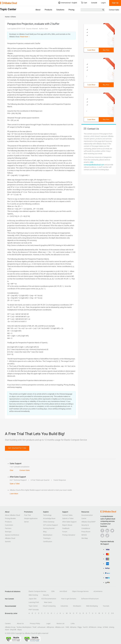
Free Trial (27, 515)
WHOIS (84, 535)
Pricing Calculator (69, 535)
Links (73, 624)
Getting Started (49, 528)
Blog (45, 532)
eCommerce (98, 591)
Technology (47, 515)
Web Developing (92, 606)
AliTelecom (93, 627)
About (38, 10)
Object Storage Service (80, 591)
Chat (11, 470)
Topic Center (33, 606)
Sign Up (115, 3)
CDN (53, 591)
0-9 (112, 613)
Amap (100, 627)
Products (48, 10)
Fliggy (80, 627)
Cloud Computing (49, 606)
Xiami (7, 630)
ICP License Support (51, 525)
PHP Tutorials (34, 610)
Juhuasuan (41, 627)
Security (46, 595)
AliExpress (50, 627)
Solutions (60, 10)
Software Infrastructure (90, 599)
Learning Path (34, 602)
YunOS (85, 627)
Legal (48, 624)
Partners (8, 528)
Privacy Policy (35, 624)
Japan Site (32, 599)
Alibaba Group (10, 627)
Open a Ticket (15, 484)
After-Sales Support (69, 522)
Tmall (34, 627)
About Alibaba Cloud (12, 515)
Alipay (19, 630)
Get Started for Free (17, 448)
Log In (103, 3)
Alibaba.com (60, 627)
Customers (9, 525)
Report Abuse (67, 525)
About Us (20, 624)
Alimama (73, 627)
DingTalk (13, 630)
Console (94, 3)
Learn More (91, 50)
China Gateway (49, 522)
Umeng (112, 627)
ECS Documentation (49, 599)
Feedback (66, 528)
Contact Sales (114, 10)
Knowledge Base (49, 518)
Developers (77, 606)
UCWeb (105, 627)
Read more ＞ (25, 37)
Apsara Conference (12, 535)
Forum (65, 532)
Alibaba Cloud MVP (88, 522)
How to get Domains (69, 599)
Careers (8, 624)
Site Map (85, 538)
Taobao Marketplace (24, 627)
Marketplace (48, 535)
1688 (67, 627)
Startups (8, 532)
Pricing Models (10, 518)
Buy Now (106, 50)
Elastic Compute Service (37, 591)
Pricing (71, 10)
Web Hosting (33, 595)
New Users (48, 602)
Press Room (86, 532)
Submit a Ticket (68, 518)
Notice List (60, 624)
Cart (84, 3)
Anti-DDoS (63, 591)
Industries (64, 606)
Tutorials (106, 606)
